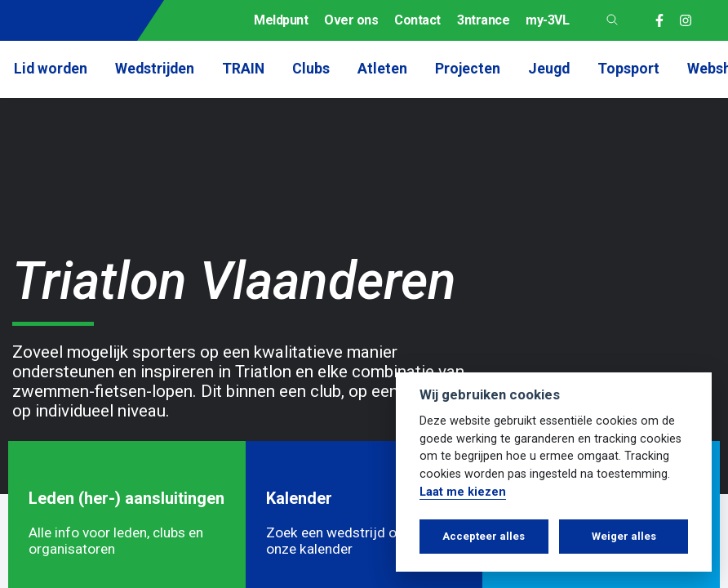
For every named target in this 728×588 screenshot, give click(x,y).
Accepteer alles (484, 536)
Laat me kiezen (463, 492)
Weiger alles (624, 536)
